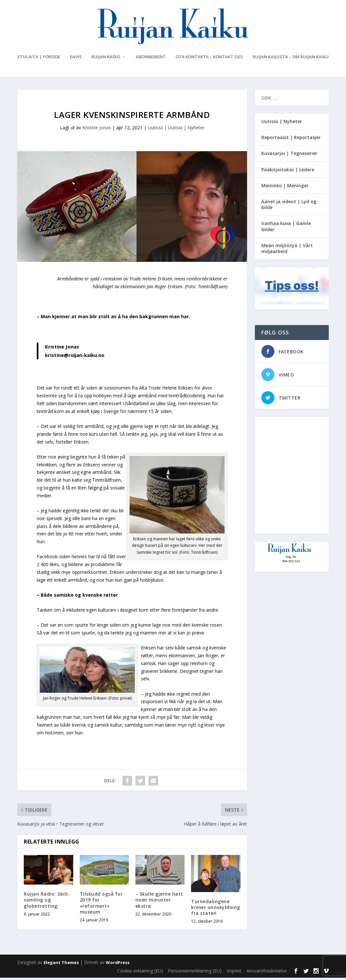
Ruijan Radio (106, 59)
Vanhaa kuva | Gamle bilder (286, 229)
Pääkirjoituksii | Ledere (288, 172)
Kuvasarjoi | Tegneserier (289, 156)
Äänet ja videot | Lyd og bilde (289, 207)
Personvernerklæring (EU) (195, 973)
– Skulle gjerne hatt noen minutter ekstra (159, 902)
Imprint (234, 973)
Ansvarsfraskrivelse (267, 973)
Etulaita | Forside (39, 59)
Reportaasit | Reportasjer (291, 140)
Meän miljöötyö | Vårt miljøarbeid (287, 251)
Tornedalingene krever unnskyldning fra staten (216, 910)
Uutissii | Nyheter (282, 124)
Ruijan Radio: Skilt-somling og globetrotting (47, 902)
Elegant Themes (61, 965)
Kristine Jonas (97, 130)
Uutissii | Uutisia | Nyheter (176, 130)
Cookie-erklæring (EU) (140, 973)
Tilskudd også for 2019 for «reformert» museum (101, 905)
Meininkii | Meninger (285, 188)
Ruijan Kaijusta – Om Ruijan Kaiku (291, 59)
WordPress (118, 965)
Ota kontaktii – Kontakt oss (209, 59)
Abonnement (151, 59)
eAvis (76, 59)
